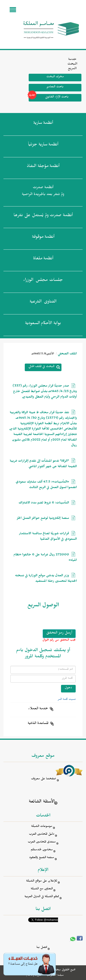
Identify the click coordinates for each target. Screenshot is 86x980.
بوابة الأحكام (43, 324)
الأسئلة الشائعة (42, 802)
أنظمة (43, 124)
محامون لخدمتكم (42, 850)
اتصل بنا (42, 948)
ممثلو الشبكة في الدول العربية (42, 897)
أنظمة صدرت (43, 216)
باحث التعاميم (55, 87)
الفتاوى (43, 302)
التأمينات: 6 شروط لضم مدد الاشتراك (44, 503)
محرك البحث (55, 77)
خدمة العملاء (38, 709)
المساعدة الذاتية (38, 724)
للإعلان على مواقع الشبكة (42, 881)
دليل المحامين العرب (42, 835)
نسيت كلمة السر (67, 700)
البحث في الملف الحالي (41, 367)
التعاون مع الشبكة (42, 889)
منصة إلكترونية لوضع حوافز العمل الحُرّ (43, 519)
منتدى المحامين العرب (42, 842)
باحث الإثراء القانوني (49, 98)
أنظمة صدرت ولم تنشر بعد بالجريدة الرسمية (43, 191)
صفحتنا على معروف (44, 779)
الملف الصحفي (67, 354)
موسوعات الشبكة (42, 827)
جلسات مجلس (43, 281)
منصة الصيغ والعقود (42, 858)
